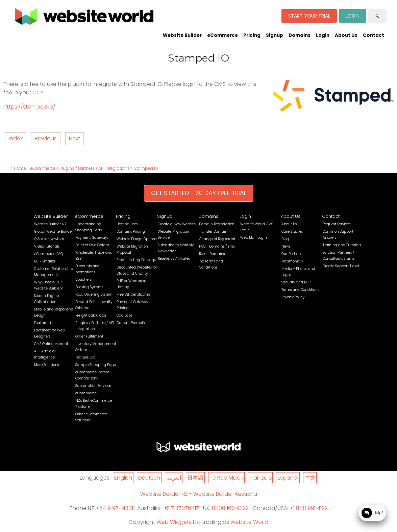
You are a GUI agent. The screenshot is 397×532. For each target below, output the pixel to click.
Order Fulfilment (89, 336)
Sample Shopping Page (96, 365)
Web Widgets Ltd (179, 522)
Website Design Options (137, 239)
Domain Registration (217, 224)
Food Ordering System (94, 294)
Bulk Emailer (45, 261)
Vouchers (83, 280)
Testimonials (292, 261)
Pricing (252, 35)
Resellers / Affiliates (174, 259)
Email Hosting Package (136, 260)
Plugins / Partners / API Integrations (95, 168)
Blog (285, 239)
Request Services (337, 224)
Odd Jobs (124, 315)
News (286, 246)
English (123, 478)
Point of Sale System (92, 245)
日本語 (195, 478)
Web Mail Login (254, 238)
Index (16, 138)
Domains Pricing (131, 232)
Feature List (44, 323)
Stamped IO (146, 168)
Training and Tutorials (342, 245)
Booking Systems (89, 287)
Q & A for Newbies (49, 239)
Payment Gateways (92, 238)
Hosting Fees (127, 224)
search (377, 16)
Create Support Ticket (341, 266)
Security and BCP (296, 282)
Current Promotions (133, 323)
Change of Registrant (217, 239)
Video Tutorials (47, 246)
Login (323, 35)
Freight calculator (91, 315)
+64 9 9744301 (114, 508)
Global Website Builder (54, 232)
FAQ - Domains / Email (218, 246)
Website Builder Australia (225, 494)
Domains (300, 35)
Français (260, 478)
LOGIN (353, 16)
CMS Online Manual (51, 344)
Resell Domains (212, 254)
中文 (310, 478)
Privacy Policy (293, 297)
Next (75, 138)
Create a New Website (177, 224)
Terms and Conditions (300, 290)
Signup (275, 35)
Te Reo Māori (226, 478)
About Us (346, 35)
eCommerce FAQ (48, 254)
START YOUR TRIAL (309, 16)
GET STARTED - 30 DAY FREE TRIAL (199, 193)
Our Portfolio (292, 254)
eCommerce (222, 35)
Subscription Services (93, 386)
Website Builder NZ (50, 224)
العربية (174, 478)
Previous (46, 138)
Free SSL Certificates (133, 294)
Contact (374, 35)
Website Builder (182, 35)
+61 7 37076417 (180, 508)
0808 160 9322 (230, 508)
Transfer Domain (213, 232)
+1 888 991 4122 (309, 508)
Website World (249, 522)
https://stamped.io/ (29, 107)
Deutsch (149, 478)
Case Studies (292, 232)
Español (288, 478)
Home (20, 168)
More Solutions (46, 365)
